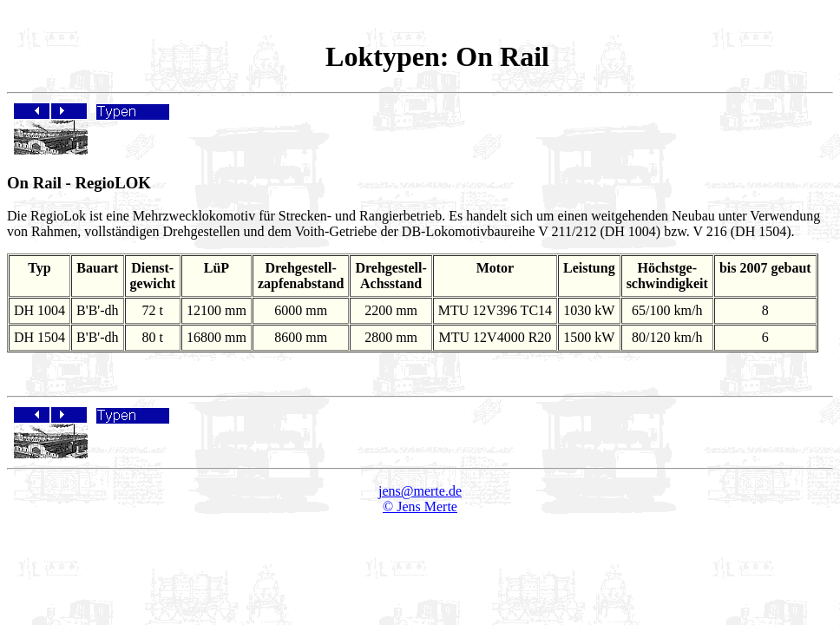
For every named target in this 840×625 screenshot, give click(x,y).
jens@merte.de (420, 491)
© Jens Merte (420, 507)
